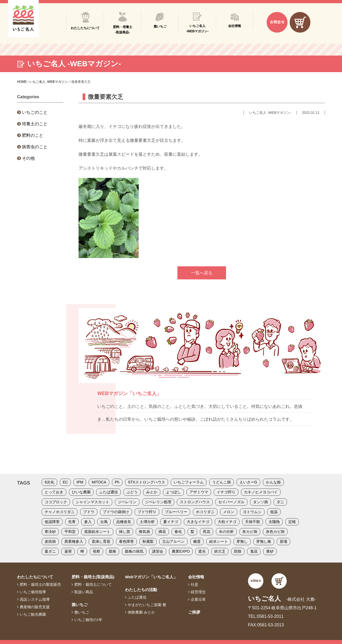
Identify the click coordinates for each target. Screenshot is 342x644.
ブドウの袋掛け (116, 512)
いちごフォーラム (189, 482)
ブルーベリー (176, 512)
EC (65, 482)
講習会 (158, 551)
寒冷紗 (50, 532)
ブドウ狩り (147, 512)
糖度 (197, 541)
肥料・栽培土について (93, 584)
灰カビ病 (250, 532)
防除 (238, 551)
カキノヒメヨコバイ (261, 492)
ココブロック (56, 502)
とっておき (54, 492)
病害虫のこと (35, 147)
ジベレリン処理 (158, 502)
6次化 (49, 482)
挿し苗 (125, 532)
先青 (72, 522)
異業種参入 (74, 541)
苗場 (283, 541)
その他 (28, 158)
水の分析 (226, 532)
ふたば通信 (108, 492)
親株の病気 (134, 551)
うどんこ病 (221, 482)
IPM (80, 482)
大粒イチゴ (227, 522)
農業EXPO (181, 551)
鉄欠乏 (220, 551)
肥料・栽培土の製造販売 (40, 584)
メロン (229, 512)
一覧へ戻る (202, 273)
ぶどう (132, 492)
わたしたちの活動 (141, 590)
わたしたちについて (35, 577)
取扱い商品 (84, 592)
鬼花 (254, 551)
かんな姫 (273, 482)
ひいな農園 (81, 492)
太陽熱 (274, 522)
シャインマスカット (92, 502)
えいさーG (248, 482)
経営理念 (198, 592)
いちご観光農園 (33, 614)
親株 (112, 551)
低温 (274, 512)
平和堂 (70, 532)
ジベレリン (127, 502)
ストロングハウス (195, 502)
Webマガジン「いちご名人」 (151, 577)
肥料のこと (33, 135)
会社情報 (196, 577)
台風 (104, 522)
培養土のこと (35, 124)
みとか (152, 492)
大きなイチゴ (198, 522)
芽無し (242, 541)
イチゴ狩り (226, 492)
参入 (88, 522)
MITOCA (99, 482)
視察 (96, 551)
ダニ (280, 502)
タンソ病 (261, 502)
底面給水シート (97, 532)
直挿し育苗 (101, 541)
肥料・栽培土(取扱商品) (93, 577)
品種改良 (124, 522)
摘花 (162, 532)
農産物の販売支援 (35, 607)
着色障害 (126, 541)
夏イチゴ (171, 522)
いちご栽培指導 (33, 592)
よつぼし (173, 492)
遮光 (202, 551)
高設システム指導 (35, 599)
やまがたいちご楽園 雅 (147, 605)
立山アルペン (173, 541)
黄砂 (270, 551)
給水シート (219, 541)
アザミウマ (199, 492)
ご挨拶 (194, 612)
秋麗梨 (148, 541)
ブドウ (89, 512)
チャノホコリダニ (60, 512)
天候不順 (252, 522)
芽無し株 (264, 541)
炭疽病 (50, 541)
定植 (292, 522)
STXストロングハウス (147, 482)
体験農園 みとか (141, 612)
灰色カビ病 (275, 532)
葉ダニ (50, 551)
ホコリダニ (205, 512)
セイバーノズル (231, 502)
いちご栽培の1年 (88, 620)
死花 (207, 532)
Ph (117, 482)
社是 (195, 584)
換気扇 (144, 532)
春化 (178, 532)
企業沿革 (198, 599)
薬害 (68, 551)
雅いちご (80, 605)
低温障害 (52, 522)
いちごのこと (35, 112)
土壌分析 (147, 522)
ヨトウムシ (252, 512)
